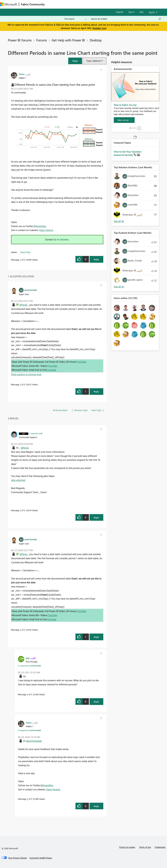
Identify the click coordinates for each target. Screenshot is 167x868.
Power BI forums (20, 40)
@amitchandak (34, 741)
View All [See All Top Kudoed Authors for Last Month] (119, 287)
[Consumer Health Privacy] (41, 858)
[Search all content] (126, 19)
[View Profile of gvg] (28, 658)
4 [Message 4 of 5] (27, 694)
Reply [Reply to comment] (96, 391)
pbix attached (18, 480)
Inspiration (66, 4)
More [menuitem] (117, 4)
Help (141, 12)
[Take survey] (124, 120)
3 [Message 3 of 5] (27, 799)
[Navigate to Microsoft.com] (8, 4)
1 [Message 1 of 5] (20, 260)
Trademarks (160, 847)
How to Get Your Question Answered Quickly (128, 153)
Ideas (78, 4)
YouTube (82, 362)
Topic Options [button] (94, 61)
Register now (99, 28)
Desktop (96, 40)
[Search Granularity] (75, 19)
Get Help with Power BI (68, 40)
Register (120, 12)
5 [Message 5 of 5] (20, 510)
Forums (52, 4)
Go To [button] (152, 12)
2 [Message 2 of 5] (20, 384)
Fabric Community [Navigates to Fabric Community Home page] (33, 4)
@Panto (23, 305)
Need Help (25, 252)
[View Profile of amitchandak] (31, 290)
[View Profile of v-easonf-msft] (36, 433)
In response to (29, 666)
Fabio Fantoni (46, 230)
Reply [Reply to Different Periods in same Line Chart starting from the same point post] (96, 259)
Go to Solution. (61, 239)
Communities (92, 4)
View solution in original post (26, 374)
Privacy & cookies (127, 847)
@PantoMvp (40, 226)
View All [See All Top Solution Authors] (119, 221)
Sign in (131, 12)
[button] (75, 61)
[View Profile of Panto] (22, 74)
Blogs (106, 4)
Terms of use (145, 847)
